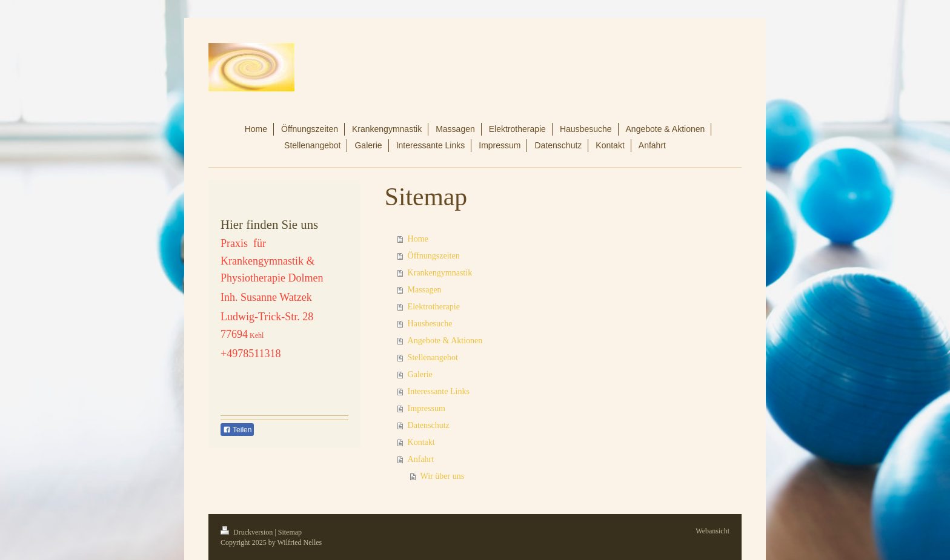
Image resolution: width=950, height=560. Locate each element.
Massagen (425, 290)
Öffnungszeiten (434, 256)
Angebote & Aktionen (445, 341)
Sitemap (290, 532)
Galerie (420, 374)
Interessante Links (439, 391)
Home (418, 239)
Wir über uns (443, 476)
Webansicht (712, 531)
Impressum (427, 408)
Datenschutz (429, 425)
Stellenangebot (433, 357)
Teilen (237, 430)
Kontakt (421, 442)
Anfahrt (421, 459)
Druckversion (247, 532)
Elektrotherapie (434, 307)
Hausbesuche (430, 324)
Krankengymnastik (440, 273)
